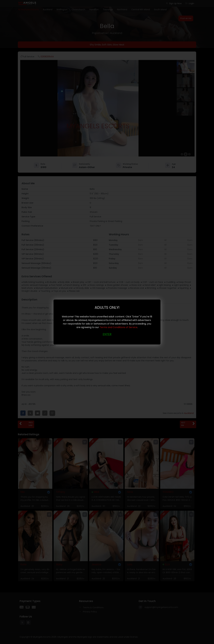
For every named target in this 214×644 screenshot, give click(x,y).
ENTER (107, 334)
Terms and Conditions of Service (118, 327)
